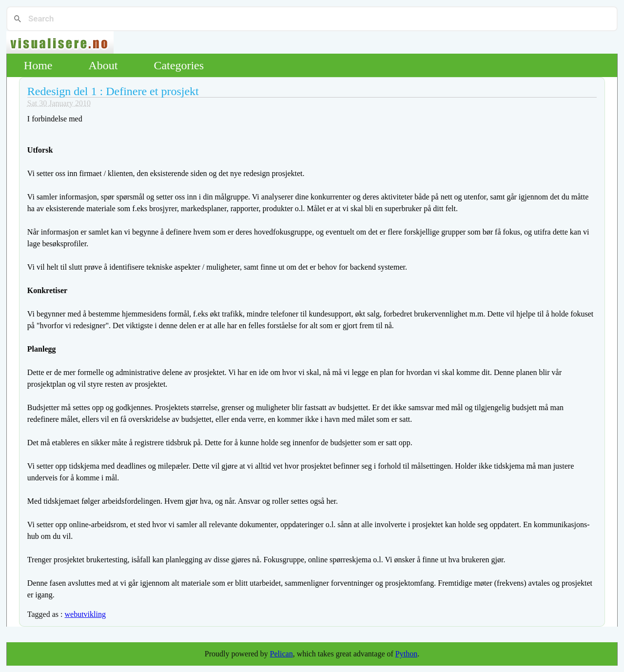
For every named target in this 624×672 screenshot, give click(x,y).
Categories (179, 65)
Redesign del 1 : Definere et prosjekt (113, 91)
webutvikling (85, 614)
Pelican (282, 654)
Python (406, 654)
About (103, 65)
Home (38, 65)
